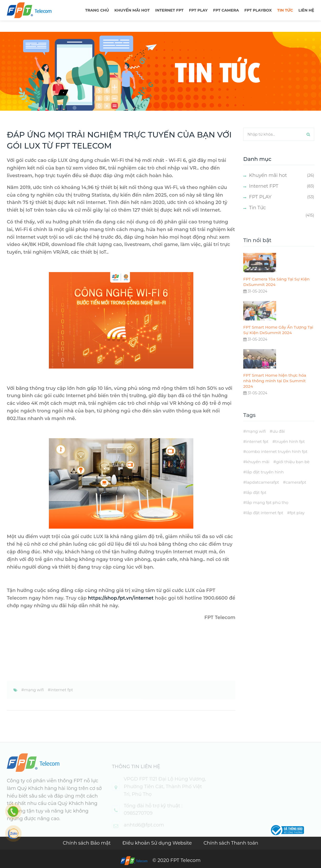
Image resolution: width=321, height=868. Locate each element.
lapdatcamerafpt (262, 491)
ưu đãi (279, 440)
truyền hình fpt (290, 450)
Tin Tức (257, 208)
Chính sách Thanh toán (231, 843)
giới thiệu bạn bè (293, 471)
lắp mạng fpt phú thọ (267, 511)
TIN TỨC (285, 10)
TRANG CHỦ (97, 10)
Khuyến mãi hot (132, 10)
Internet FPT (169, 10)
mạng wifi (34, 699)
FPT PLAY (198, 10)
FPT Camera (226, 10)
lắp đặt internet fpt (265, 522)
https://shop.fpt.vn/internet (121, 598)
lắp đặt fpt (256, 501)
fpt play (297, 522)
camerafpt (296, 491)
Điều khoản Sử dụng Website (158, 843)
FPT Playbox (258, 10)
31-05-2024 (255, 300)
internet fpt (62, 699)
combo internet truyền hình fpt (277, 460)
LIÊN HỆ (306, 10)
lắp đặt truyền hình (265, 481)
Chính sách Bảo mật (87, 843)
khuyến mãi (258, 471)
